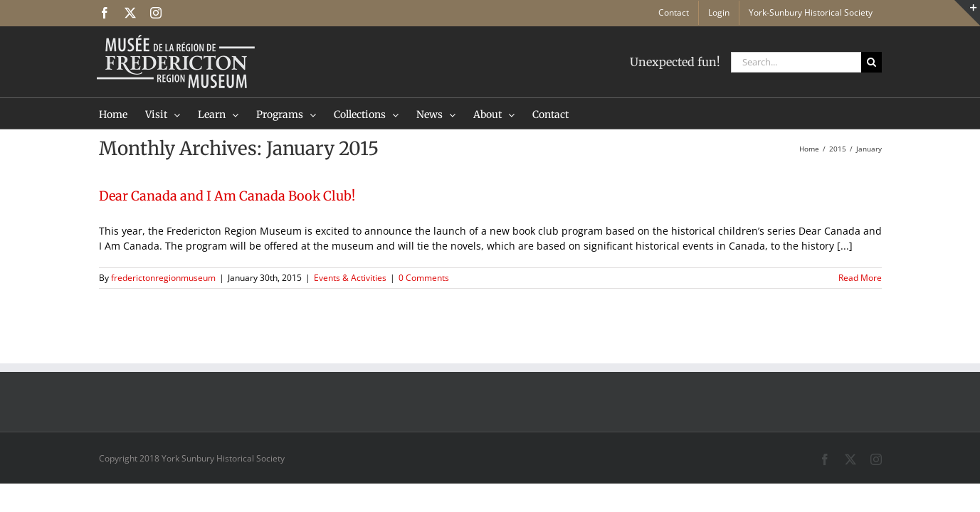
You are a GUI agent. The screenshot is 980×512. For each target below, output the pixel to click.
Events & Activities (350, 278)
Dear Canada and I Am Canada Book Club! (227, 196)
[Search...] (796, 62)
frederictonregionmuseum (163, 278)
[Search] (871, 62)
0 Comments (424, 278)
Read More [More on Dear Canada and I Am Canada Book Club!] (860, 278)
